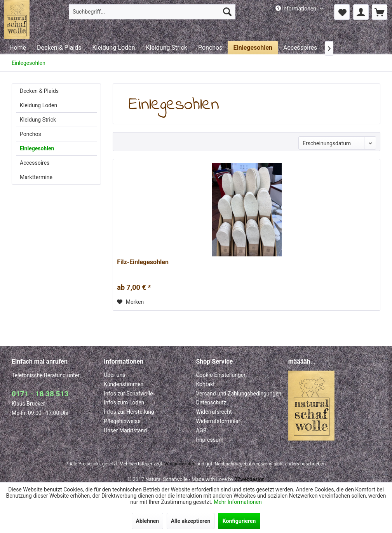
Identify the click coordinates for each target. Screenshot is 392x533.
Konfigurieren (239, 521)
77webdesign (250, 479)
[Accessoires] (300, 48)
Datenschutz (211, 402)
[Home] (18, 48)
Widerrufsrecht (214, 412)
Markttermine (36, 177)
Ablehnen (148, 521)
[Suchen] (227, 12)
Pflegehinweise (122, 421)
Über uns (114, 375)
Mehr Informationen (238, 502)
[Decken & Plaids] (59, 48)
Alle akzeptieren (191, 521)
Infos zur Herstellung (129, 412)
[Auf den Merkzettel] (130, 302)
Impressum (210, 440)
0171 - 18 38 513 (40, 394)
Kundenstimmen (124, 384)
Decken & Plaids (39, 91)
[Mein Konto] (361, 12)
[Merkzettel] (342, 12)
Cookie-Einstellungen (221, 375)
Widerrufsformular (218, 421)
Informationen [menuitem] (297, 9)
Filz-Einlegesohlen (143, 262)
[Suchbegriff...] (152, 12)
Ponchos (30, 134)
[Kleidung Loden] (113, 48)
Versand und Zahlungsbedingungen (239, 394)
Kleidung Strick (38, 120)
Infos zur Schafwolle (128, 394)
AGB (201, 430)
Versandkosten (180, 464)
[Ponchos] (210, 48)
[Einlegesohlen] (253, 48)
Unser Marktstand (125, 430)
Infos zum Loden (124, 402)
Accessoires (35, 163)
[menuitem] (152, 12)
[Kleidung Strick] (166, 48)
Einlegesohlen (37, 148)
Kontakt (206, 384)
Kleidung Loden (38, 105)
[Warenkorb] (380, 12)
